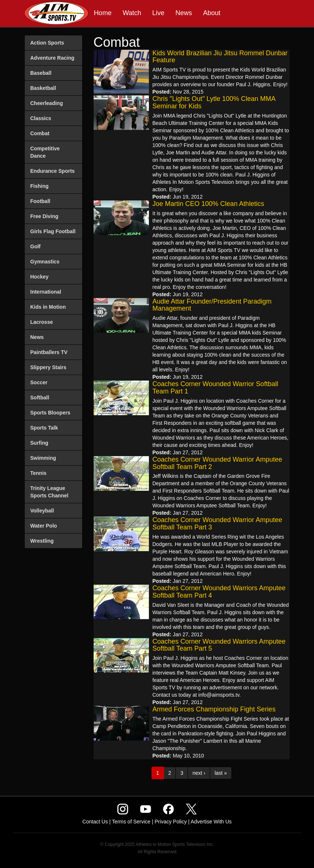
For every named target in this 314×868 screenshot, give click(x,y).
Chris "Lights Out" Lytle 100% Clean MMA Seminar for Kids (214, 102)
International (46, 292)
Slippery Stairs (48, 367)
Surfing (39, 443)
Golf (35, 246)
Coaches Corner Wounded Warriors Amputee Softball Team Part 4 (219, 592)
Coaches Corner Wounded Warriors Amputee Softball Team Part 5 (219, 645)
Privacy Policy (171, 822)
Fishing (39, 186)
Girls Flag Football (53, 231)
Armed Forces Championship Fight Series (214, 709)
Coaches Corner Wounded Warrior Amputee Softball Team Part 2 (217, 463)
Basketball (43, 88)
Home (103, 13)
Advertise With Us (211, 822)
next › (199, 773)
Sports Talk (44, 428)
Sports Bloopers (50, 413)
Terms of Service (131, 822)
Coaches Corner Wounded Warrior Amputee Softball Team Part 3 (217, 524)
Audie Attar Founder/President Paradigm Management (212, 305)
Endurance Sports (53, 171)
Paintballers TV (49, 352)
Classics (41, 118)
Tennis (38, 473)
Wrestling (42, 541)
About (212, 13)
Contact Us (95, 822)
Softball (40, 398)
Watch (132, 13)
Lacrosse (41, 322)
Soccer (39, 382)
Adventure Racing (52, 58)
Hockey (39, 277)
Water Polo (44, 526)
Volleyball (42, 511)
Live (158, 13)
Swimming (43, 458)
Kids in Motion (48, 307)
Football (40, 201)
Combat (40, 133)
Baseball (41, 73)
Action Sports (47, 43)
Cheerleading (47, 103)
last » (221, 773)
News (184, 13)
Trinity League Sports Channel (49, 492)
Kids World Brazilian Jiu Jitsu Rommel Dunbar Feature (220, 57)
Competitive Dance (45, 152)
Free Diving (44, 216)
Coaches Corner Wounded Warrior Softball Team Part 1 (215, 388)
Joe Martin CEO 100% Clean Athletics (208, 204)
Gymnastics (45, 262)
